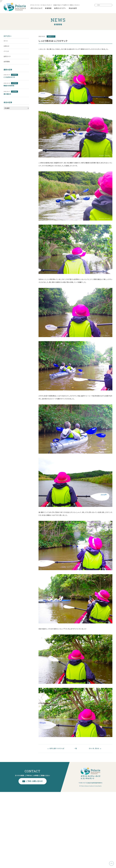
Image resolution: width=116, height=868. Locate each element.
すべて (6, 41)
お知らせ (6, 46)
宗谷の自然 (73, 8)
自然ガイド (7, 56)
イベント (6, 51)
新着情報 (48, 8)
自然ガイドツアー (60, 8)
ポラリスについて (37, 8)
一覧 (75, 749)
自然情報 (7, 62)
